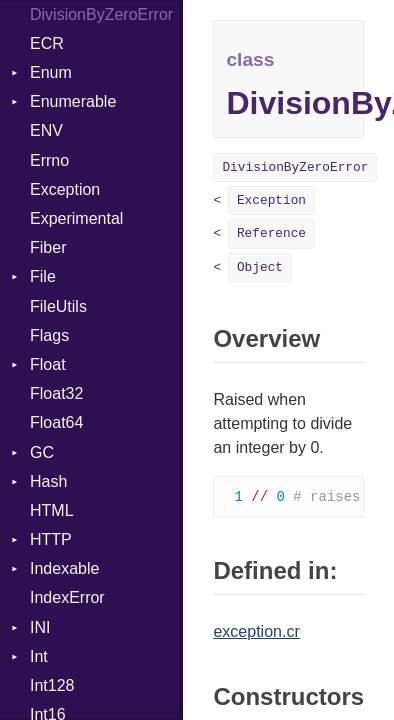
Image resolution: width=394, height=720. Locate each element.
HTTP (51, 539)
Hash (48, 481)
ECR (47, 43)
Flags (49, 335)
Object (260, 267)
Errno (49, 160)
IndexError (67, 597)
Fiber (48, 247)
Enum (51, 72)
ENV (46, 130)
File (43, 276)
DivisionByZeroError (295, 167)
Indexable (64, 568)
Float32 (56, 393)
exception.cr (256, 632)
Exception (65, 189)
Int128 (52, 685)
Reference (271, 233)
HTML (52, 510)
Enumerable (73, 101)
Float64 (56, 422)
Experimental (76, 218)
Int (39, 656)
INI (40, 627)
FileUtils (58, 306)
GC (42, 452)
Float (48, 364)
